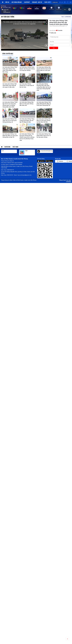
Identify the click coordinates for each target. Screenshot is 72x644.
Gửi (54, 48)
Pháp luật (47, 2)
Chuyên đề (27, 2)
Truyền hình (7, 147)
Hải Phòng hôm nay (17, 2)
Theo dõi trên (56, 30)
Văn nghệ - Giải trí (37, 2)
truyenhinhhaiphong (47, 151)
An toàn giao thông (8, 17)
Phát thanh (15, 147)
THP (3, 151)
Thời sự (7, 2)
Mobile (60, 161)
